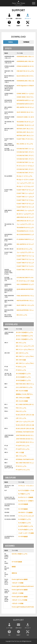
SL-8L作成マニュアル (25, 523)
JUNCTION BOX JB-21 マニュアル (26, 442)
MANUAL (11, 42)
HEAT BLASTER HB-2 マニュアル (26, 301)
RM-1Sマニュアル (22, 315)
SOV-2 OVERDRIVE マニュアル (26, 284)
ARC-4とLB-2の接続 (22, 391)
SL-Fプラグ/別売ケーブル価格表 (28, 491)
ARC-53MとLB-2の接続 (23, 398)
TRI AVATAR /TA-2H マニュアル (26, 122)
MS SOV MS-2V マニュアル (25, 249)
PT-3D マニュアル (21, 466)
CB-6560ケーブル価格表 (25, 512)
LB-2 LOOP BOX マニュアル (24, 387)
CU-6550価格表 (23, 537)
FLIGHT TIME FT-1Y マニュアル (26, 263)
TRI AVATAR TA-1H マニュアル (26, 228)
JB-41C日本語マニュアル (23, 377)
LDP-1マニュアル (21, 418)
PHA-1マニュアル (21, 411)
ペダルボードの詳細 (18, 583)
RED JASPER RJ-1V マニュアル (26, 244)
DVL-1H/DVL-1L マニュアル (25, 144)
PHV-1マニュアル (21, 408)
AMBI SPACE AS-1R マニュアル (26, 217)
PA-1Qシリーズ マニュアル (24, 176)
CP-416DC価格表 (17, 562)
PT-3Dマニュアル (21, 367)
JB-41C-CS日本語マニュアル (24, 336)
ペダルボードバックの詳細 (19, 600)
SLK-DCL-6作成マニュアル (20, 554)
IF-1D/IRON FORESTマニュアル (26, 239)
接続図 (14, 567)
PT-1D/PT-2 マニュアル (23, 470)
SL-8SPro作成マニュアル (26, 526)
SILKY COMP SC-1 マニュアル (26, 305)
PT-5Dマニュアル (21, 370)
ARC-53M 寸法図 (21, 360)
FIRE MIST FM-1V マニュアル (25, 71)
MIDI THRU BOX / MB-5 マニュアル (26, 384)
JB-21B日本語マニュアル (23, 374)
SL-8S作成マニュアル (25, 519)
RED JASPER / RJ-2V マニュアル (26, 107)
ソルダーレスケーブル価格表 (27, 533)
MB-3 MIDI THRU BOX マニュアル (26, 463)
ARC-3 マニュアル (21, 456)
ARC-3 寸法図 (20, 453)
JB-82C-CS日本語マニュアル (24, 339)
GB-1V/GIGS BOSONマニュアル (26, 235)
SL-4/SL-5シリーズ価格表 (26, 497)
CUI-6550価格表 (23, 504)
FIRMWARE (26, 42)
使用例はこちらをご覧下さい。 (25, 394)
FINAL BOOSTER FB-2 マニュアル (27, 296)
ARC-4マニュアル (21, 343)
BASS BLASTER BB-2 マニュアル (26, 310)
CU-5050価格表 (23, 509)
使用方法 (14, 573)
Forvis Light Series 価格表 (20, 579)
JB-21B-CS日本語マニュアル (24, 332)
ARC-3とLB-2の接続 (22, 401)
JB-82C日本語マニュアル (23, 380)
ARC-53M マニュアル (22, 353)
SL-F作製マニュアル (24, 494)
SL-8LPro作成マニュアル (26, 530)
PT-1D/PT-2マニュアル (23, 446)
